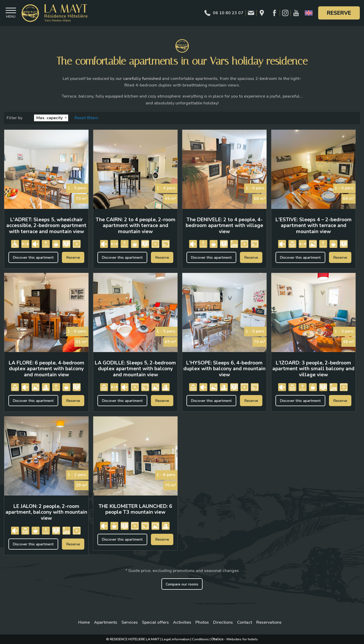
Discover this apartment (33, 257)
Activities (182, 622)
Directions (223, 622)
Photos (202, 622)
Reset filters (86, 118)
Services (130, 622)
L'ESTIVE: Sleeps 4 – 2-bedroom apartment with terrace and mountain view (314, 226)
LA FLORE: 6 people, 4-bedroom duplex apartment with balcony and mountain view (46, 369)
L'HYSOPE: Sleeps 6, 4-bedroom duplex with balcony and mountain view (224, 369)
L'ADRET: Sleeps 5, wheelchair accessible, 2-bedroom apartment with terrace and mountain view (46, 226)
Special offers (155, 622)
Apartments (106, 622)
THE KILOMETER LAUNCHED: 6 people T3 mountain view (135, 509)
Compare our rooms (182, 584)
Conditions (200, 639)
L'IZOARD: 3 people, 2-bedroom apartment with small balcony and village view (313, 369)
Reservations (269, 622)
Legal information (176, 639)
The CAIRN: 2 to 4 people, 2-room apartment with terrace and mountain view (136, 226)
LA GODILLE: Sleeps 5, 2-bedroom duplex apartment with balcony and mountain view (135, 369)
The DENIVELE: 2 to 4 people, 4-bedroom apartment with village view (224, 226)
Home (84, 622)
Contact (245, 622)
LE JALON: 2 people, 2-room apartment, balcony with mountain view (46, 512)
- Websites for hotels (235, 639)
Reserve (339, 13)
